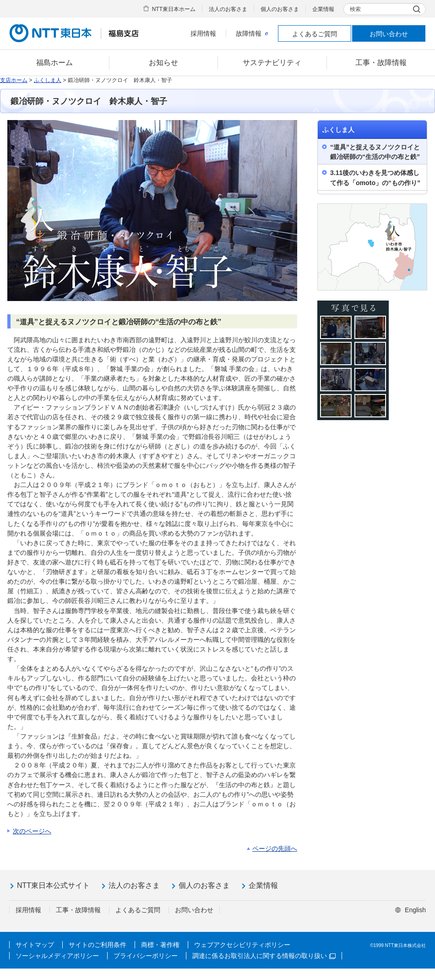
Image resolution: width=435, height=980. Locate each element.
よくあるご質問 (315, 34)
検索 (355, 9)
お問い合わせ (389, 34)
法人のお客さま (228, 9)
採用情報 (203, 33)
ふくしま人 (48, 80)
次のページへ (32, 831)
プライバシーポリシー (146, 956)
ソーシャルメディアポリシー (57, 956)
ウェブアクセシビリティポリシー (242, 945)
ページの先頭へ (275, 849)
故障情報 (252, 33)
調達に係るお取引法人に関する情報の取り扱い (264, 956)
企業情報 (323, 9)
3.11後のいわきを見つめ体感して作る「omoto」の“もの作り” (375, 178)
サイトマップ (35, 945)
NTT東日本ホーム (174, 9)
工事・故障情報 (78, 910)
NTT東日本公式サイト (53, 885)
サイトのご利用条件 (98, 945)
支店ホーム (14, 80)
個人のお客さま (280, 9)
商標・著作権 (160, 945)
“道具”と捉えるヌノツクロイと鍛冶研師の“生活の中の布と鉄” (375, 152)
